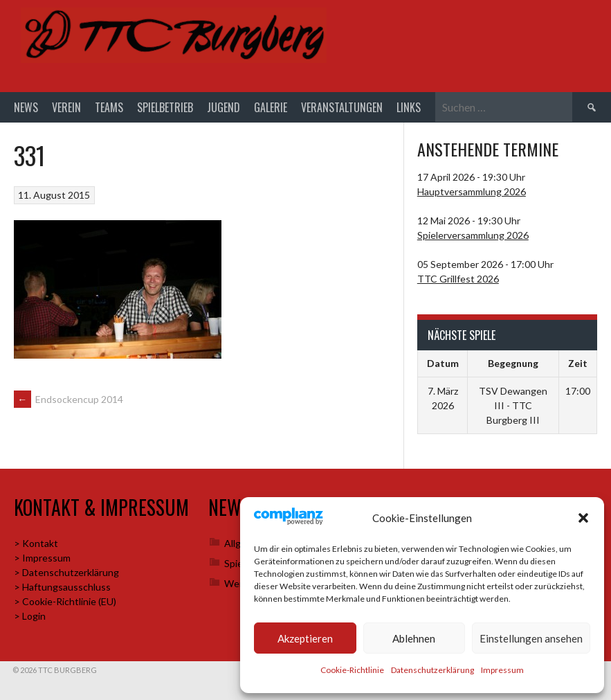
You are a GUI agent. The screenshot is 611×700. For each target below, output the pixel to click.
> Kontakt (36, 544)
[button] (583, 518)
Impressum (502, 670)
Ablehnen (414, 638)
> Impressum (42, 558)
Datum (443, 365)
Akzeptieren (305, 638)
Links (409, 108)
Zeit (578, 365)
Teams (109, 108)
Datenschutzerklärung (432, 670)
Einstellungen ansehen (531, 638)
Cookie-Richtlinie (352, 670)
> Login (30, 617)
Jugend (224, 108)
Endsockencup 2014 (69, 401)
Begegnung (513, 365)
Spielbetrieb (165, 108)
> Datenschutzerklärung (66, 573)
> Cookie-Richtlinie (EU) (65, 602)
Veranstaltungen (342, 108)
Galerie (271, 108)
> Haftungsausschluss (62, 587)
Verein (66, 108)
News (26, 108)
